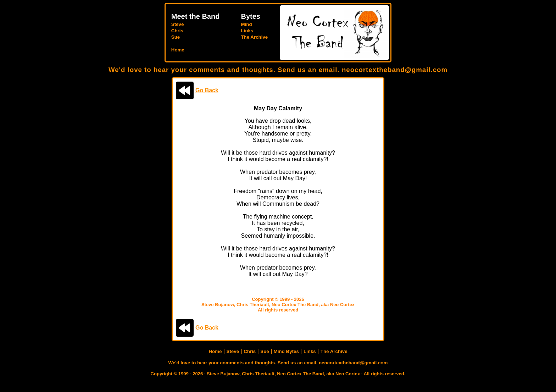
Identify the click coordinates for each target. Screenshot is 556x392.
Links (247, 31)
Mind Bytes (286, 351)
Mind (246, 24)
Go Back (207, 90)
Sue (176, 37)
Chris (177, 31)
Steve (178, 24)
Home (178, 50)
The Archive (254, 37)
